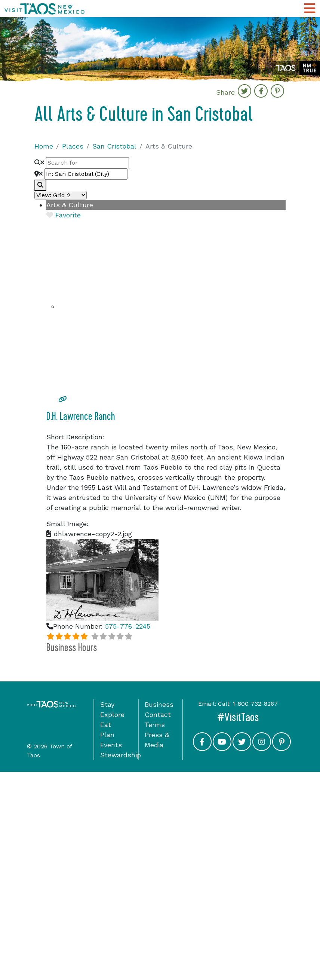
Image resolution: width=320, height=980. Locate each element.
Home (44, 146)
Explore (112, 715)
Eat (106, 725)
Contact (158, 715)
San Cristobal (114, 146)
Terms (155, 725)
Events (111, 745)
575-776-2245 (128, 626)
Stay (107, 704)
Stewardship (121, 755)
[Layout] (61, 195)
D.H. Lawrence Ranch (81, 416)
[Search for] (87, 163)
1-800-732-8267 (255, 704)
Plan (107, 735)
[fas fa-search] (40, 185)
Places (73, 146)
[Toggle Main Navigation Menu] (310, 9)
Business (159, 704)
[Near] (86, 174)
